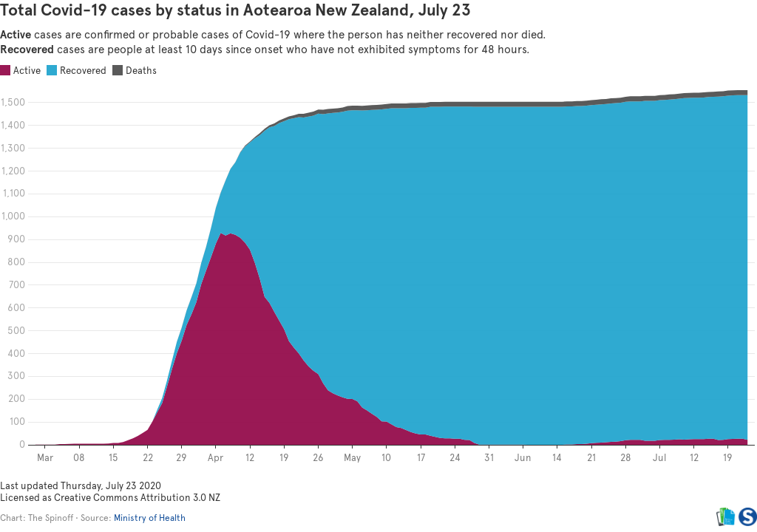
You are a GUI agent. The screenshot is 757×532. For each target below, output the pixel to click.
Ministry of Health (150, 518)
